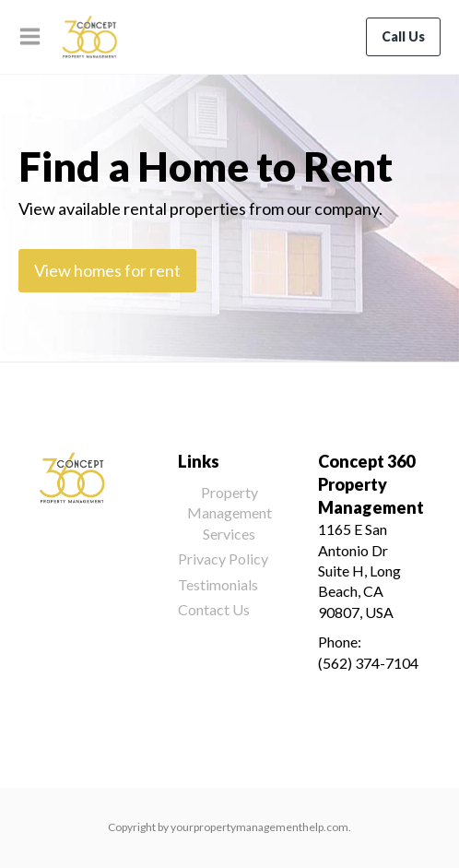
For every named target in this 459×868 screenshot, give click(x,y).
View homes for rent (107, 270)
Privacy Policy (223, 559)
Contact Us (214, 609)
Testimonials (218, 584)
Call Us (403, 36)
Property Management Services (229, 513)
